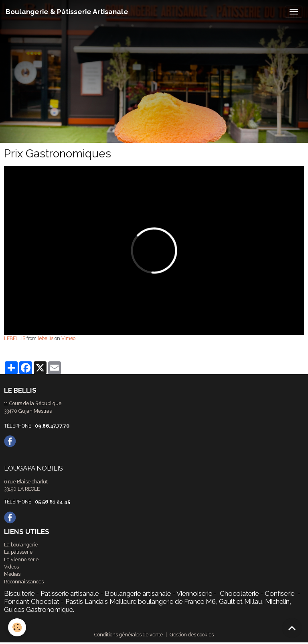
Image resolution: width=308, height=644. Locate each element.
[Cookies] (17, 627)
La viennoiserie (21, 559)
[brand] (67, 12)
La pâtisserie (18, 552)
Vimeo (68, 338)
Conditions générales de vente (129, 635)
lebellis (46, 338)
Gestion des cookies (192, 635)
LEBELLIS (15, 338)
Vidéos (11, 567)
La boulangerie (21, 545)
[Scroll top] (292, 628)
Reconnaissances (24, 582)
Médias (12, 574)
